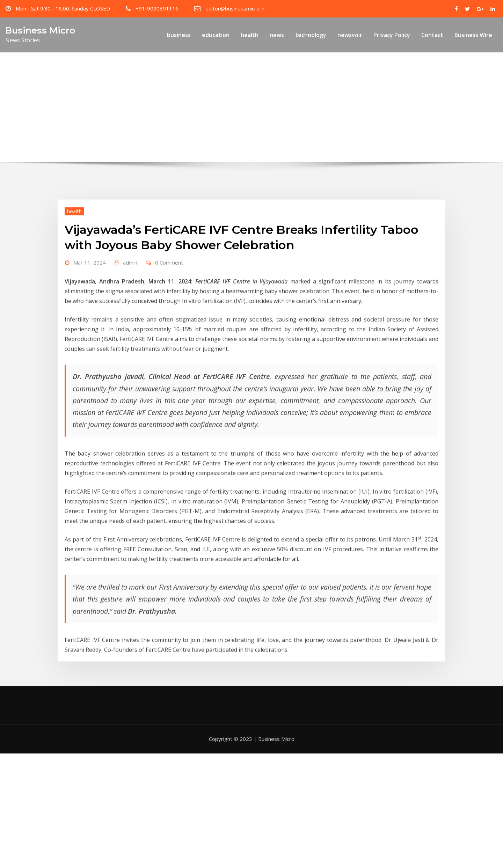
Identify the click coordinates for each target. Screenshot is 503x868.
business (179, 35)
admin (130, 293)
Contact (432, 35)
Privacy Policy (392, 35)
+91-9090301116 (157, 8)
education (216, 35)
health (250, 35)
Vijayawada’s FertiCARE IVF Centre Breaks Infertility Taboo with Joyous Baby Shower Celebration (264, 121)
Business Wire (473, 35)
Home (116, 121)
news (277, 35)
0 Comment (169, 293)
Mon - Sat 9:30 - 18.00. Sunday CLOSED (63, 8)
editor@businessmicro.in (235, 8)
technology (311, 35)
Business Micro (40, 30)
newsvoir (350, 35)
